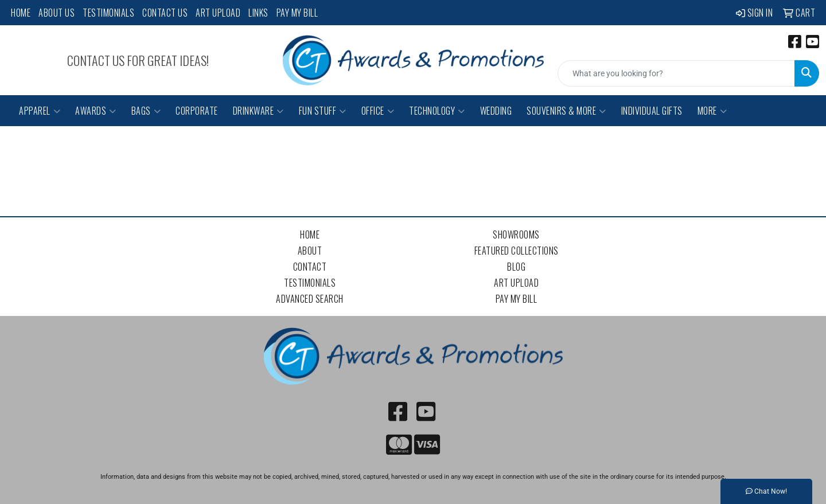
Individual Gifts (652, 111)
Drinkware (258, 111)
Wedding (496, 111)
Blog (516, 267)
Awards (96, 111)
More (712, 111)
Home (21, 13)
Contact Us (165, 13)
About (310, 251)
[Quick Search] (676, 73)
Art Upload (218, 13)
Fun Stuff (323, 111)
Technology (437, 111)
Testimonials (108, 13)
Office (378, 111)
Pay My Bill (297, 13)
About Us (57, 13)
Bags (146, 111)
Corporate (197, 111)
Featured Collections (517, 251)
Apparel (40, 111)
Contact (310, 267)
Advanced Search (310, 299)
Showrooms (516, 235)
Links (258, 13)
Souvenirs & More (566, 111)
